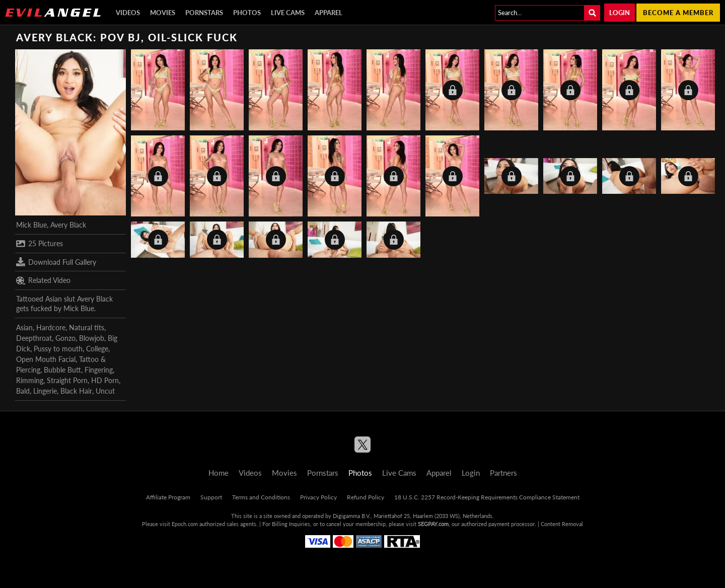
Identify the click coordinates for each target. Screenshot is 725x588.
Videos (128, 13)
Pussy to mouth (58, 349)
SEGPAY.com (433, 524)
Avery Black (68, 225)
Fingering (99, 370)
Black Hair (76, 391)
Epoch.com (185, 524)
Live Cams (288, 13)
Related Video (43, 280)
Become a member (678, 13)
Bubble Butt (62, 370)
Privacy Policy (318, 497)
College (97, 349)
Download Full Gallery (56, 262)
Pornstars (204, 13)
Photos (247, 13)
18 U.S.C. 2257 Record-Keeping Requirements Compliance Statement (487, 497)
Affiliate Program (168, 497)
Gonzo (65, 338)
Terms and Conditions (261, 497)
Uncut (105, 391)
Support (211, 497)
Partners (503, 473)
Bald (23, 391)
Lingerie (45, 391)
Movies (163, 13)
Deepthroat (34, 338)
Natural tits (87, 327)
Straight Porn (67, 380)
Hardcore (51, 327)
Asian (24, 327)
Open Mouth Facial (46, 359)
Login (620, 13)
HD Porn (105, 380)
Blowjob (92, 338)
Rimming (30, 380)
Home (219, 473)
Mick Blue (31, 225)
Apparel (329, 13)
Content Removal (562, 524)
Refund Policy (366, 497)
